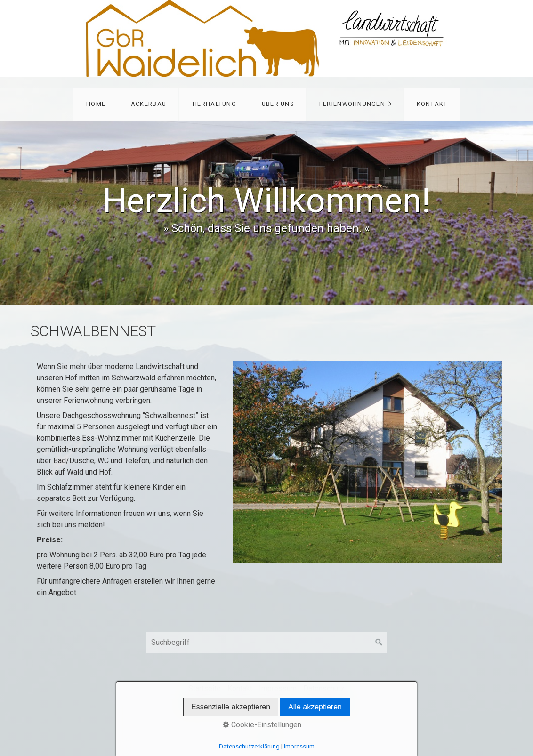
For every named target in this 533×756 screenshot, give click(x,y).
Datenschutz (324, 688)
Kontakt (432, 104)
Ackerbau (149, 104)
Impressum (278, 688)
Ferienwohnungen (352, 104)
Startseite (205, 688)
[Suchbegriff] (266, 643)
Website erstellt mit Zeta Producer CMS (282, 704)
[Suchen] (379, 643)
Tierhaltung (214, 104)
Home (96, 104)
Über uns (278, 104)
